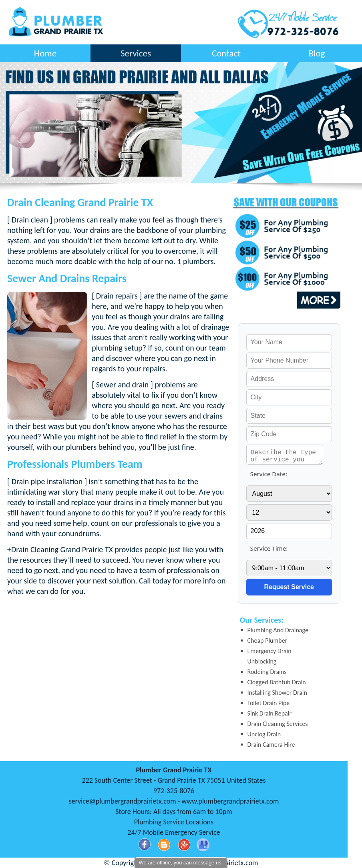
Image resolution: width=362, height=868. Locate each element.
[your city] (289, 397)
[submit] (289, 587)
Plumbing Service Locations (174, 822)
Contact (226, 53)
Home (45, 53)
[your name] (289, 342)
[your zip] (289, 434)
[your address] (289, 379)
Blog (317, 53)
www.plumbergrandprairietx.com (230, 801)
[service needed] (285, 455)
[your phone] (289, 361)
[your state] (289, 416)
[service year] (289, 531)
